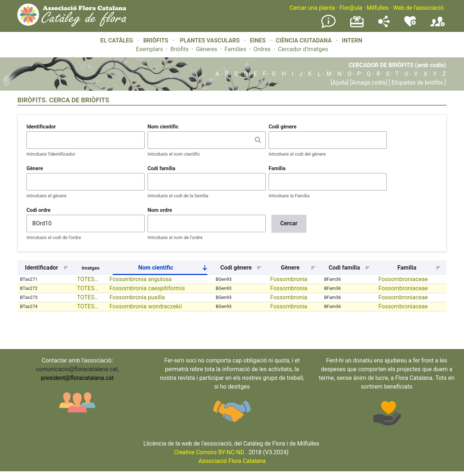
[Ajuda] (340, 83)
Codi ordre (39, 210)
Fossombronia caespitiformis (147, 288)
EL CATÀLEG (117, 40)
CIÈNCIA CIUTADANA (304, 40)
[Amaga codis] (368, 83)
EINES (258, 40)
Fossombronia (289, 279)
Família (277, 168)
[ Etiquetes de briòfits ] (417, 83)
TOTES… (88, 279)
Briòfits (180, 49)
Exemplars (150, 49)
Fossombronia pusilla (137, 297)
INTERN (352, 40)
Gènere (35, 168)
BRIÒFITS (156, 40)
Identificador (41, 127)
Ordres (262, 49)
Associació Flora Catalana (232, 461)
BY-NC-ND (209, 452)
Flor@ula (351, 8)
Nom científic (163, 127)
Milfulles (378, 8)
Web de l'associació (418, 8)
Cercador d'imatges (303, 49)
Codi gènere (283, 127)
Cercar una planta (312, 8)
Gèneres (207, 49)
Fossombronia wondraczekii (146, 306)
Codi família (161, 168)
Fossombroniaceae (403, 279)
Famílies (235, 49)
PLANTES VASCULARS (210, 40)
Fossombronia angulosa (141, 279)
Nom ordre (160, 210)
